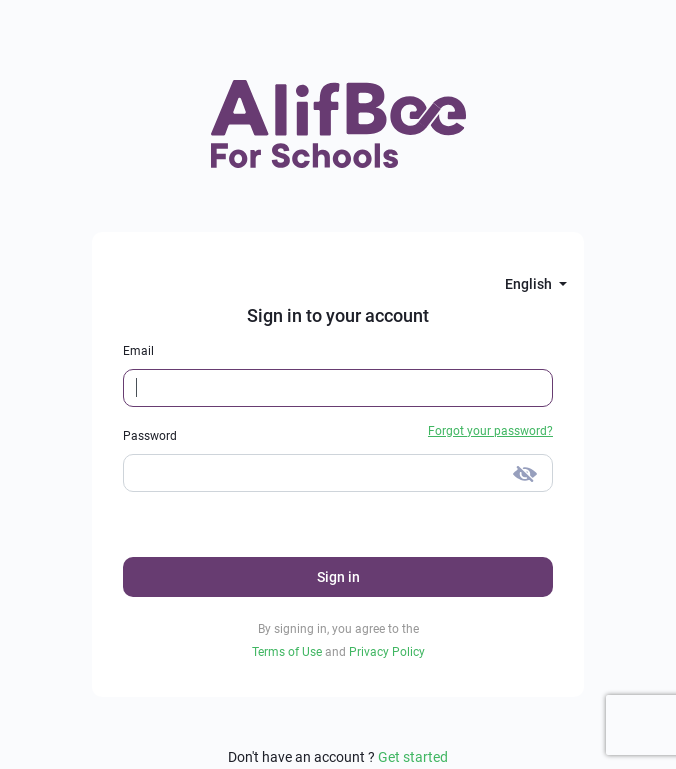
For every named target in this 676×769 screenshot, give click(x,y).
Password (150, 436)
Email (138, 351)
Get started (413, 757)
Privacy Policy (387, 652)
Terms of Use (288, 652)
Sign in (338, 577)
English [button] (530, 284)
